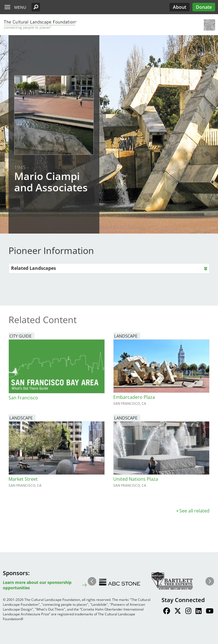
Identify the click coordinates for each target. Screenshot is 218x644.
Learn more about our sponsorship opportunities (37, 585)
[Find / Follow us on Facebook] (167, 612)
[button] (36, 7)
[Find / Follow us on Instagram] (188, 612)
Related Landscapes (33, 268)
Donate (204, 7)
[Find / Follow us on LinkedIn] (199, 612)
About (180, 7)
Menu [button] (20, 7)
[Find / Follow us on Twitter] (178, 612)
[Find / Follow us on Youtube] (210, 612)
